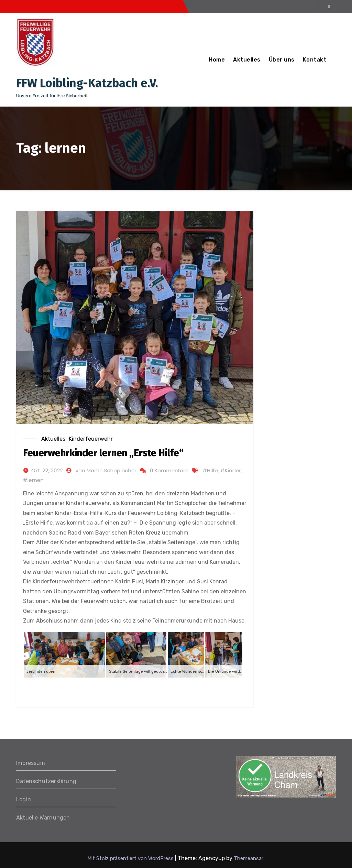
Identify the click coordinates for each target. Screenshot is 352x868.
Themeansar (249, 858)
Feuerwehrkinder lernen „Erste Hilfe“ (103, 453)
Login (24, 799)
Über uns (282, 60)
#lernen (33, 480)
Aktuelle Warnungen (43, 818)
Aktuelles (247, 60)
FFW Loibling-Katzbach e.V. (87, 83)
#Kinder (231, 470)
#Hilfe (210, 470)
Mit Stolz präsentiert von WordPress (131, 858)
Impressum (31, 763)
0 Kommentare (169, 470)
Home (217, 60)
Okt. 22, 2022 (47, 470)
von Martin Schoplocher (106, 470)
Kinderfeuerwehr (91, 439)
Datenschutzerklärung (46, 781)
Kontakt (315, 60)
